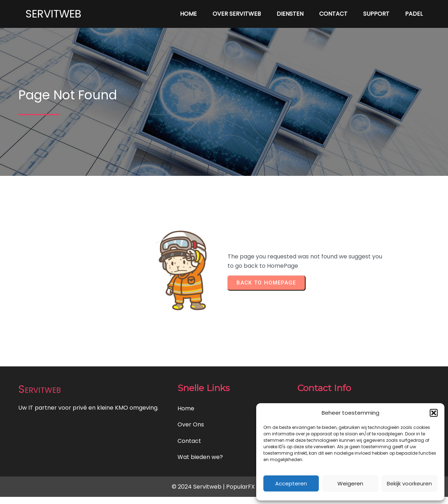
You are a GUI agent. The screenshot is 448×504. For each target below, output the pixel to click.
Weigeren (350, 483)
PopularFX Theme (251, 487)
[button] (434, 413)
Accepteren (291, 483)
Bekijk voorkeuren (409, 483)
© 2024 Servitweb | (199, 487)
